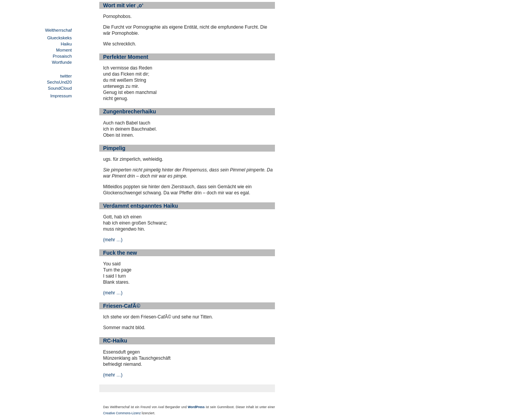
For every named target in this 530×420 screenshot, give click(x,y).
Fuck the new (120, 253)
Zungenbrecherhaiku (129, 111)
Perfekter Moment (126, 57)
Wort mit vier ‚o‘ (123, 5)
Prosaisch (62, 56)
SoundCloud (60, 88)
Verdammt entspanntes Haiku (141, 206)
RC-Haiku (115, 341)
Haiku (66, 44)
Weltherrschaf (58, 30)
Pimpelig (114, 148)
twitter (66, 76)
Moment (64, 50)
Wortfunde (62, 62)
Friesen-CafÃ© (122, 306)
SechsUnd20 (59, 82)
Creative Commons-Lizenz (122, 413)
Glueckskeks (59, 38)
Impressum (61, 96)
